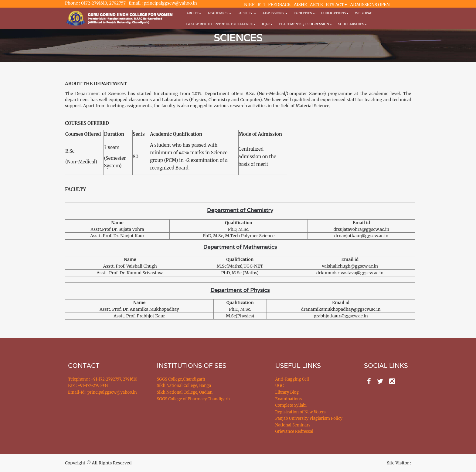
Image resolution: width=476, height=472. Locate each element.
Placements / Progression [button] (306, 24)
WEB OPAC (364, 13)
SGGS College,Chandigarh (181, 379)
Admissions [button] (275, 13)
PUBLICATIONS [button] (335, 13)
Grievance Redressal (294, 431)
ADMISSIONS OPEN (370, 5)
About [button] (194, 13)
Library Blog (287, 392)
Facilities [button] (304, 13)
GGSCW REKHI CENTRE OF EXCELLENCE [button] (221, 24)
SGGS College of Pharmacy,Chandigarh (194, 399)
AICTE (316, 5)
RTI (261, 5)
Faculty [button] (247, 13)
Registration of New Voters (301, 412)
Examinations (289, 399)
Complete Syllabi (291, 405)
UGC (280, 386)
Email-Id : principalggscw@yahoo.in (102, 392)
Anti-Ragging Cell (292, 379)
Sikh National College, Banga (184, 386)
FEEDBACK (279, 5)
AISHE (300, 5)
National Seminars (293, 425)
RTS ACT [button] (337, 5)
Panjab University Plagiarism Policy (309, 418)
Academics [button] (219, 13)
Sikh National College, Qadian (185, 392)
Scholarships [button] (353, 24)
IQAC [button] (267, 24)
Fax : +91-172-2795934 (88, 386)
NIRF (249, 5)
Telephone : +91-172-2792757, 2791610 (103, 379)
